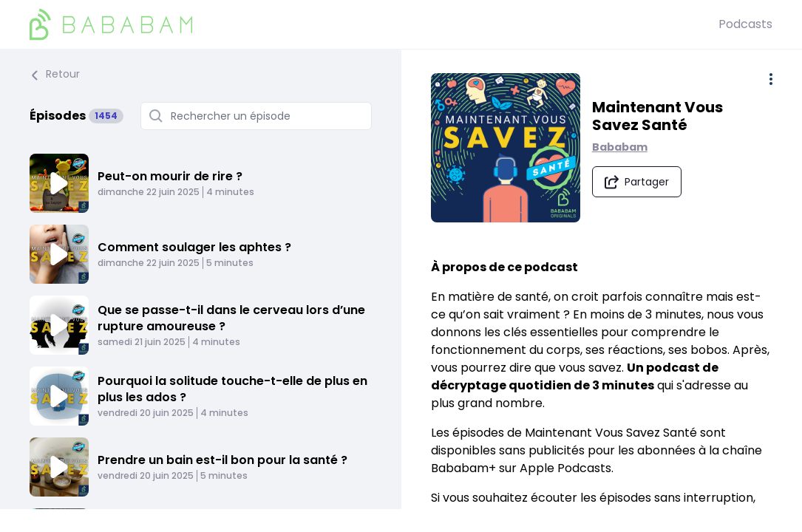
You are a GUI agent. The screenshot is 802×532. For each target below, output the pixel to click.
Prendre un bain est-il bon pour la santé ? (222, 460)
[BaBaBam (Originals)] (374, 24)
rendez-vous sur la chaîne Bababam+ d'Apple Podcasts (592, 516)
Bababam (621, 148)
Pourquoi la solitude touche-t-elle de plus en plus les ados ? (232, 389)
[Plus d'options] (771, 79)
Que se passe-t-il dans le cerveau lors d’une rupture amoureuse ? (231, 318)
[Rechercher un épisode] (256, 116)
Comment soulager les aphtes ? (194, 247)
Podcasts (745, 24)
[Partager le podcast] (638, 183)
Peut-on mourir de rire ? (170, 176)
